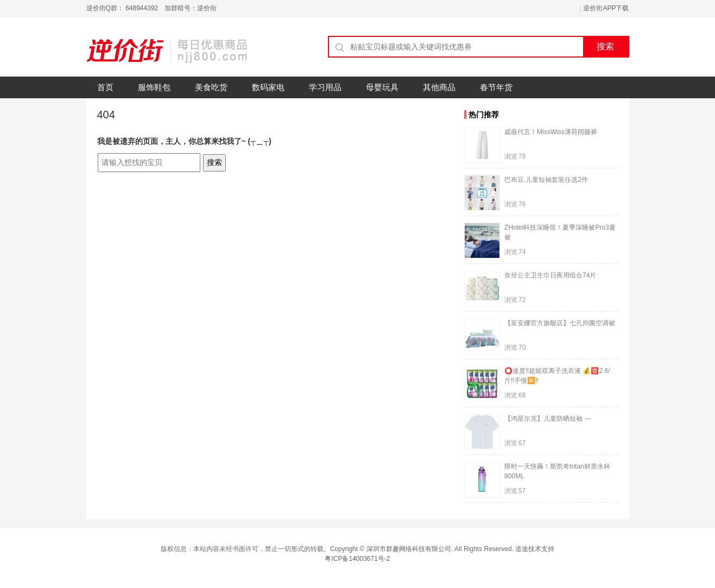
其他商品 (439, 87)
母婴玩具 (382, 87)
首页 (105, 87)
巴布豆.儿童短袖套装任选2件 (546, 180)
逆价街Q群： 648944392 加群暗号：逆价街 (152, 8)
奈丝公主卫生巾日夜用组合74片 (550, 275)
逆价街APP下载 (606, 8)
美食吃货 (211, 87)
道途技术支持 (535, 549)
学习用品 (325, 87)
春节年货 (496, 87)
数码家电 (268, 87)
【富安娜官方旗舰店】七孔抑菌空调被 (560, 323)
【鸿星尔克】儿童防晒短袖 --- (548, 419)
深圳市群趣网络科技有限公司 (409, 549)
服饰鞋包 (154, 87)
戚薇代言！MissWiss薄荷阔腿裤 (551, 132)
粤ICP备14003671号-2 (357, 559)
